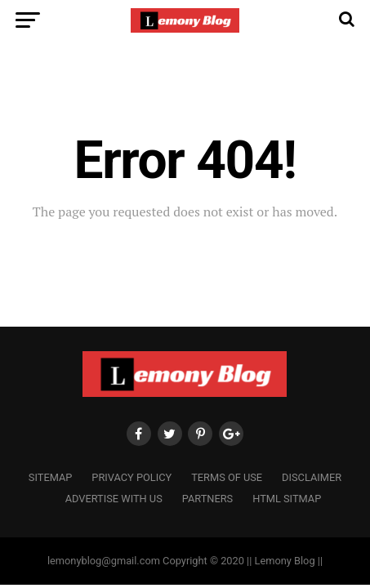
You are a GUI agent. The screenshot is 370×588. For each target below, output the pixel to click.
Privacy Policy (132, 477)
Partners (207, 499)
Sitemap (51, 477)
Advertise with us (114, 499)
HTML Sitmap (287, 499)
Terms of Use (227, 477)
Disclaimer (312, 477)
